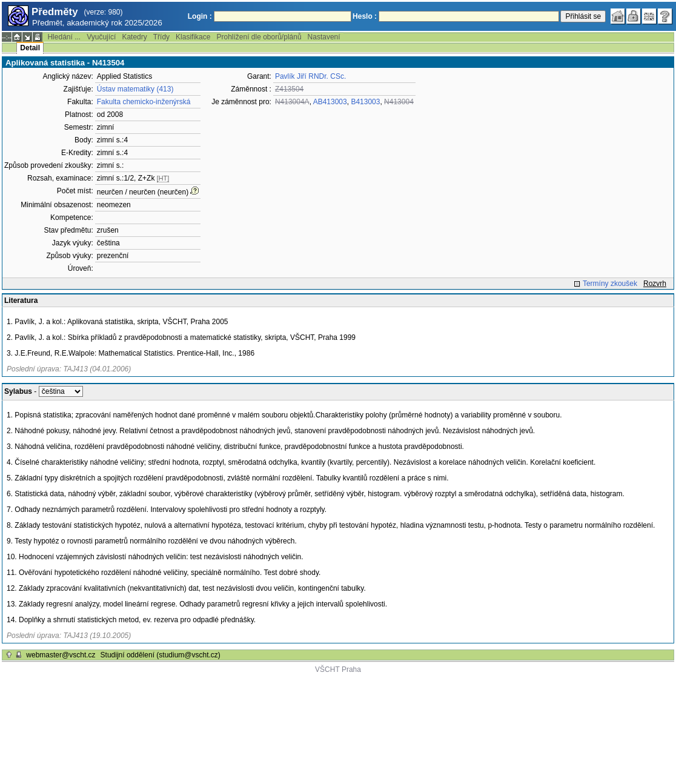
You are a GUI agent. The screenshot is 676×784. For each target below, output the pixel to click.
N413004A (292, 102)
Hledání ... (64, 37)
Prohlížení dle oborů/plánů (259, 37)
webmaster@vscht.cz (61, 655)
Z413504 (289, 89)
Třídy (161, 37)
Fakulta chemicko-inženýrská (144, 102)
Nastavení (324, 37)
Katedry (134, 37)
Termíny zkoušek (610, 284)
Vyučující (101, 37)
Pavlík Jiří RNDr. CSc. (310, 76)
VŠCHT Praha (338, 669)
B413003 (365, 102)
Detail (30, 48)
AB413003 (330, 102)
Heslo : (365, 16)
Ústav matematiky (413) (135, 89)
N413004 (399, 102)
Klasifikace (193, 37)
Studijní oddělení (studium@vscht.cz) (161, 655)
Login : (200, 16)
